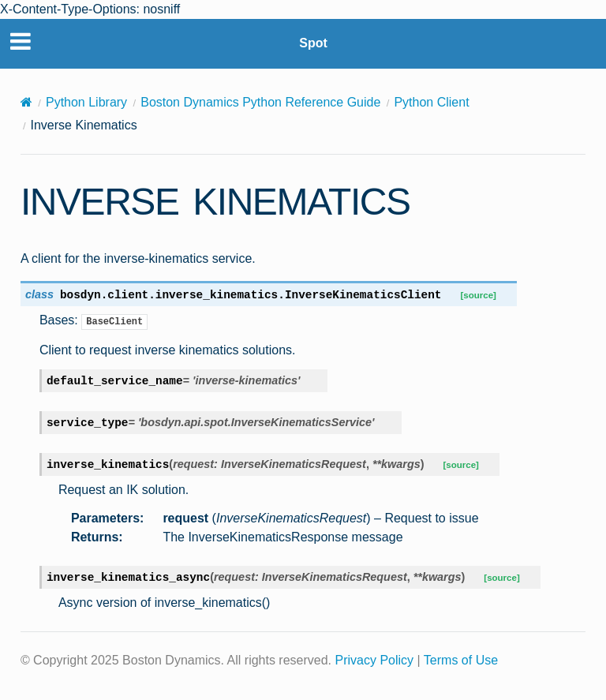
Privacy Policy (375, 660)
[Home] (26, 102)
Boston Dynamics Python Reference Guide (260, 102)
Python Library (86, 102)
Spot (313, 43)
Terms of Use (461, 660)
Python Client (431, 102)
